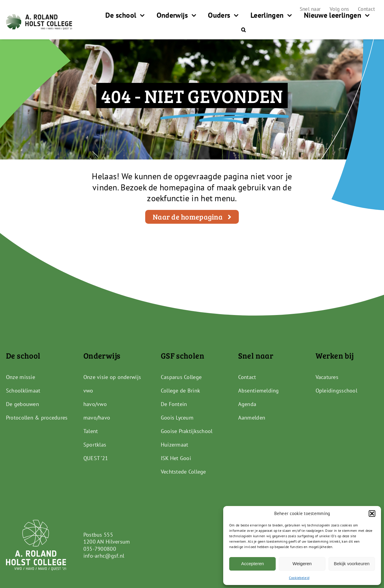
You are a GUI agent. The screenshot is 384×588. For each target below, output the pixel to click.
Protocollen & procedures (37, 418)
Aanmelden (252, 418)
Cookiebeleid (299, 578)
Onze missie (21, 377)
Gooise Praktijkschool (187, 431)
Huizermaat (175, 445)
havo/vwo (95, 404)
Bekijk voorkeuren (352, 564)
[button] (372, 514)
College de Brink (180, 391)
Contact (247, 377)
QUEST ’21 (96, 458)
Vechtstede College (183, 472)
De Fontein (174, 404)
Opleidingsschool (336, 391)
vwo (88, 391)
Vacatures (327, 377)
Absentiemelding (259, 391)
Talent (91, 431)
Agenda (247, 404)
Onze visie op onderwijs (112, 377)
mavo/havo (97, 418)
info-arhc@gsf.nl (104, 556)
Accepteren (253, 564)
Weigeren (302, 564)
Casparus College (181, 377)
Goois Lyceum (177, 418)
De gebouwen (22, 404)
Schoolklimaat (23, 391)
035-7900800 (100, 549)
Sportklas (95, 445)
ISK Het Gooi (176, 458)
